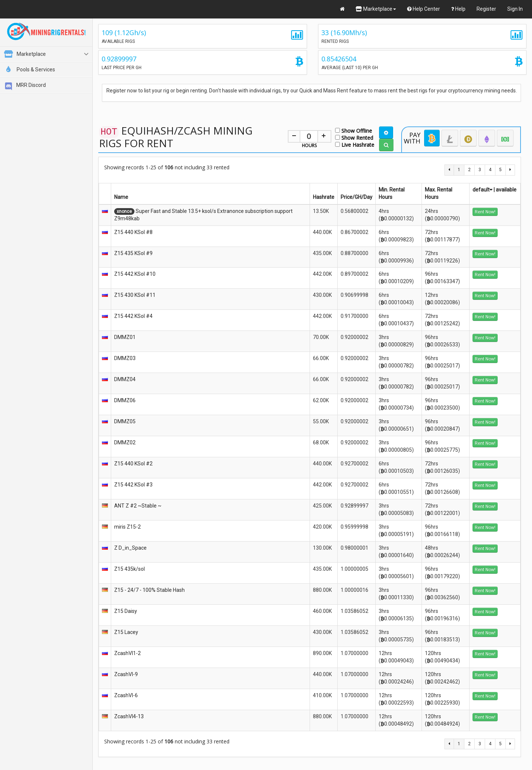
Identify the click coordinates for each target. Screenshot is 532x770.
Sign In (515, 9)
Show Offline (354, 130)
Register (486, 9)
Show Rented (354, 137)
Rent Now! (485, 212)
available (506, 190)
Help (458, 9)
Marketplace (376, 9)
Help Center (424, 9)
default (482, 190)
